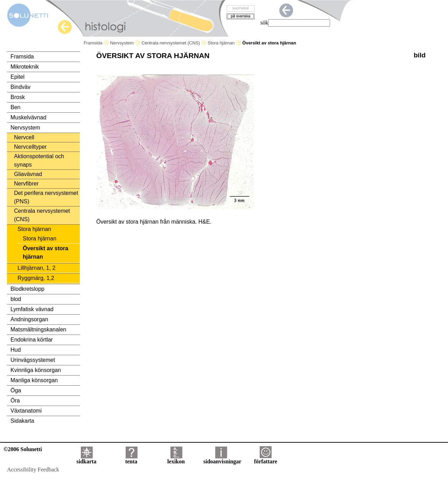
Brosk (18, 97)
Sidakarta (22, 421)
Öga (16, 390)
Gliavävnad (28, 174)
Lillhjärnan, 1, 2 (37, 268)
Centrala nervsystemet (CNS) (174, 43)
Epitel (17, 77)
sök (264, 23)
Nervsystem (125, 43)
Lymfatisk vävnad (32, 309)
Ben (15, 107)
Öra (15, 401)
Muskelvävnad (28, 117)
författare (266, 459)
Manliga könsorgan (34, 380)
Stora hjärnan (224, 43)
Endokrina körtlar (32, 340)
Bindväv (20, 87)
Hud (16, 350)
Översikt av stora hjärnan (45, 252)
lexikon (176, 459)
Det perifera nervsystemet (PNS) (46, 197)
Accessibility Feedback (33, 469)
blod (16, 299)
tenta (131, 459)
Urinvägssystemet (33, 360)
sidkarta (87, 459)
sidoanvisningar (222, 459)
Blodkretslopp (27, 289)
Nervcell (24, 137)
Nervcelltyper (30, 147)
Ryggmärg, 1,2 (36, 278)
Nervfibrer (26, 184)
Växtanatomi (26, 411)
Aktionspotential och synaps (39, 160)
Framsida (96, 43)
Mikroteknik (25, 67)
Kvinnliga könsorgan (36, 370)
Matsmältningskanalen (38, 329)
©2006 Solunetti (23, 449)
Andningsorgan (29, 319)
